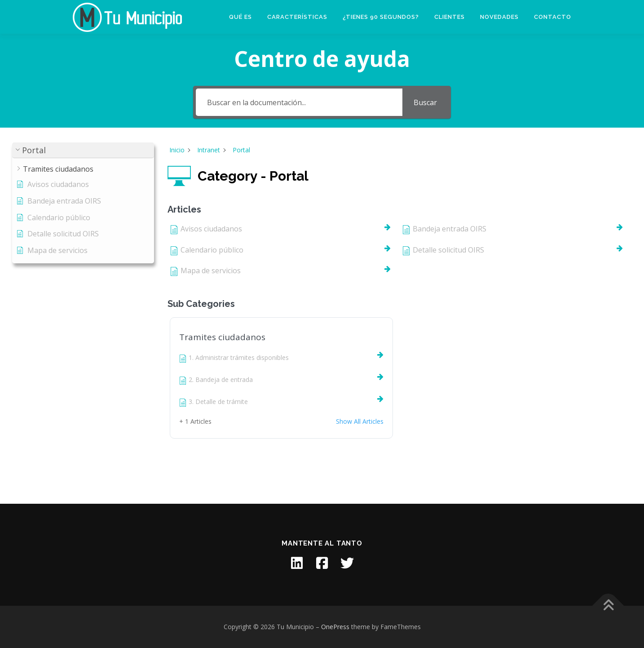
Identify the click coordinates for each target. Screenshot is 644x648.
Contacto (553, 17)
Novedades (499, 17)
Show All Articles (360, 422)
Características (297, 17)
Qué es (240, 17)
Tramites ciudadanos (222, 337)
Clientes (450, 17)
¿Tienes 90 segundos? (381, 17)
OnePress (335, 627)
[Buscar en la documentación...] (299, 102)
